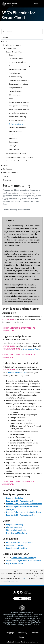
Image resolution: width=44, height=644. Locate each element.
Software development (17, 128)
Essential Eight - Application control (21, 501)
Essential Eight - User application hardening (24, 512)
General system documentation (17, 161)
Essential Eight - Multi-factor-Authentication (24, 504)
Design (6, 165)
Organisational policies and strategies (19, 157)
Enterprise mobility (15, 88)
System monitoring (16, 124)
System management (17, 120)
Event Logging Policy (31, 349)
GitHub (25, 578)
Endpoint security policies (16, 548)
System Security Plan (14, 52)
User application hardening (18, 106)
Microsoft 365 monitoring (16, 530)
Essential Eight (11, 48)
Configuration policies (15, 545)
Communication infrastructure (20, 80)
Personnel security (15, 77)
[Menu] (38, 4)
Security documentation (17, 69)
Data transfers (14, 149)
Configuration (8, 169)
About (5, 41)
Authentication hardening (18, 113)
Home (5, 37)
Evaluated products (16, 91)
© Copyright (10, 633)
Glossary (6, 176)
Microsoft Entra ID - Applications (19, 543)
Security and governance (12, 45)
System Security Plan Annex (16, 154)
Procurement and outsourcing (19, 66)
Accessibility (23, 633)
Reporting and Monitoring (17, 533)
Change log (7, 180)
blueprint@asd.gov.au (11, 581)
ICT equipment (14, 95)
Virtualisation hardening (17, 117)
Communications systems (18, 84)
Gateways (12, 146)
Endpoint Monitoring (14, 524)
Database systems (15, 131)
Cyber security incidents (17, 62)
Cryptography (14, 142)
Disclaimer (35, 633)
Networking (13, 138)
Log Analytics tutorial (15, 563)
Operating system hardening (19, 102)
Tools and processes (11, 173)
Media (11, 99)
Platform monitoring (14, 527)
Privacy (22, 637)
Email (11, 135)
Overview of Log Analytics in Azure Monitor (24, 561)
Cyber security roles (16, 59)
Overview (12, 55)
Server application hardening (19, 109)
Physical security (15, 73)
